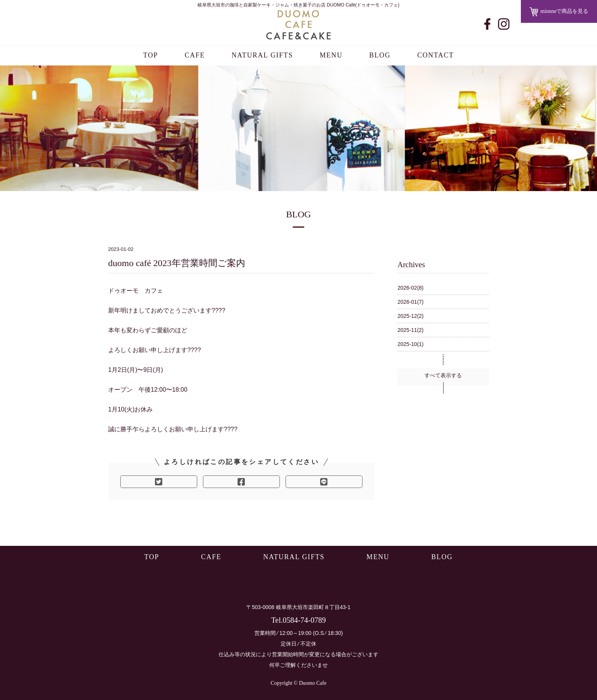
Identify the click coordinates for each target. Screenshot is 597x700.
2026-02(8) (411, 288)
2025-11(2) (411, 330)
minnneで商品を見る (559, 12)
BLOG (380, 55)
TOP (151, 55)
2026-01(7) (411, 302)
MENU (331, 55)
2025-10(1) (411, 344)
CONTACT (436, 55)
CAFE (195, 55)
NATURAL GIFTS (262, 55)
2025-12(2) (411, 316)
